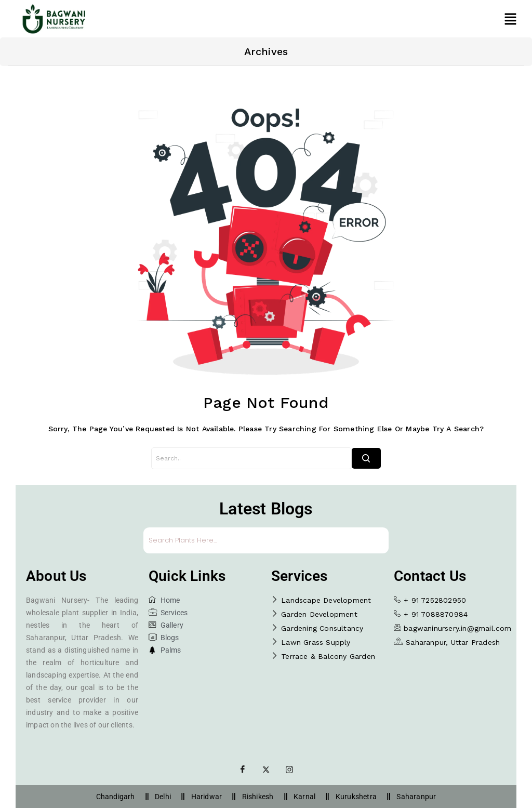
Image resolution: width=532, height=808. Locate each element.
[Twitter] (266, 770)
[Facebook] (243, 770)
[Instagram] (289, 770)
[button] (510, 18)
